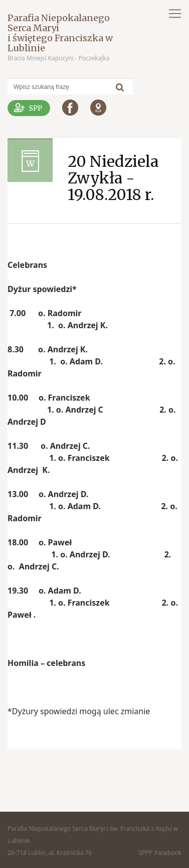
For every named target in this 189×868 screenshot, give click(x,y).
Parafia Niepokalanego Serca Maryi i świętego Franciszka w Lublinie (60, 33)
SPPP (145, 853)
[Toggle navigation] (175, 14)
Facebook (168, 853)
